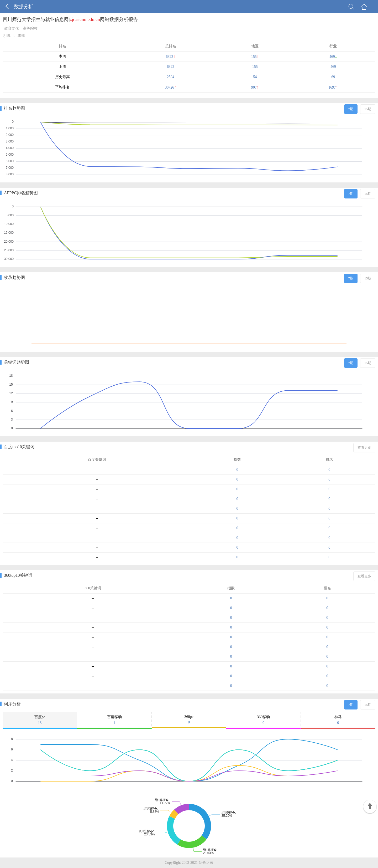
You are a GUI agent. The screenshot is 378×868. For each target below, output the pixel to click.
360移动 (263, 720)
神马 (338, 720)
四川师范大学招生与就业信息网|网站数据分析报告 (70, 19)
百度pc (40, 720)
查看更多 (364, 448)
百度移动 (114, 720)
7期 (351, 109)
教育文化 (12, 29)
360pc (189, 720)
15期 (368, 109)
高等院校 (30, 29)
